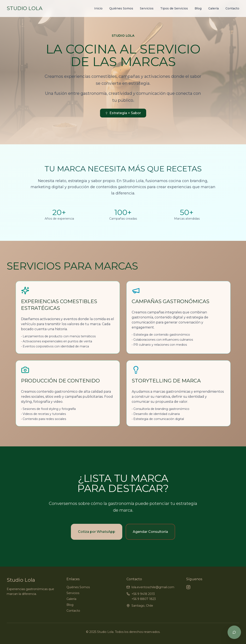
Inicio (98, 8)
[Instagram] (188, 587)
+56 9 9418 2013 (143, 594)
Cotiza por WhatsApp (97, 532)
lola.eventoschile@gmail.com (153, 587)
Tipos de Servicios (174, 8)
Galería (213, 8)
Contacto (232, 8)
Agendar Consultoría (150, 532)
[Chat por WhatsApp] (234, 632)
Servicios (147, 8)
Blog (198, 8)
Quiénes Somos (121, 8)
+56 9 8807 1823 (144, 599)
